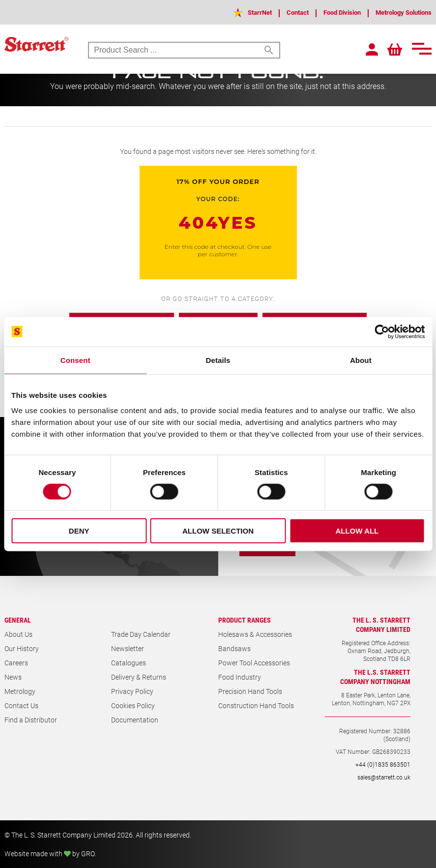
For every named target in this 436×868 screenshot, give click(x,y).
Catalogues (129, 663)
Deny (79, 531)
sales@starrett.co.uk (384, 777)
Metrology (20, 691)
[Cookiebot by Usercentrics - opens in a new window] (382, 331)
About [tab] (361, 360)
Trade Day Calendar (141, 634)
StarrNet (244, 12)
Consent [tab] (75, 360)
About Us (18, 634)
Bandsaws (234, 648)
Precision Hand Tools (250, 691)
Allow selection (218, 531)
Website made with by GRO (49, 853)
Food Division (332, 12)
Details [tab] (218, 360)
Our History (22, 648)
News (13, 677)
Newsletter (128, 648)
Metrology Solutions (400, 12)
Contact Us (21, 705)
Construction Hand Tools (256, 705)
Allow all (357, 531)
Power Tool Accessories (254, 663)
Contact (284, 12)
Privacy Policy (132, 691)
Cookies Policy (133, 705)
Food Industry (240, 677)
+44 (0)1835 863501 (383, 764)
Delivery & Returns (139, 677)
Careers (16, 663)
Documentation (135, 720)
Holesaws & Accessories (255, 634)
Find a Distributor (31, 720)
